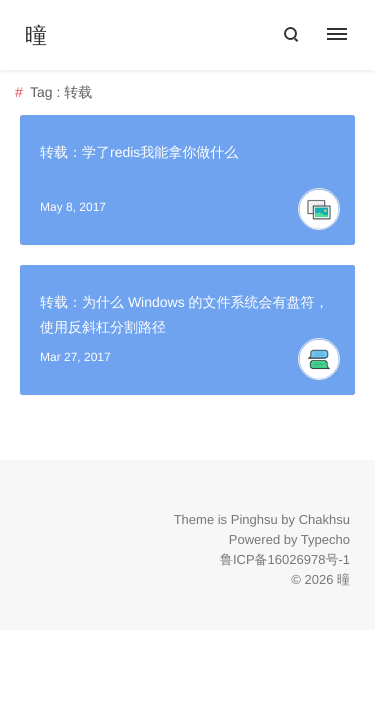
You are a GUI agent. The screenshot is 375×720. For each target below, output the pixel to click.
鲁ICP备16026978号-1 (285, 559)
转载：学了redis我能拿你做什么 (139, 152)
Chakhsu (324, 519)
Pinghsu (254, 519)
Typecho (325, 539)
